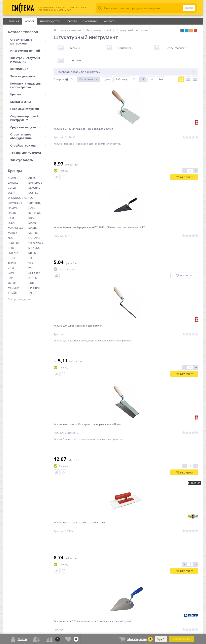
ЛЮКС (32, 283)
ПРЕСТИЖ (34, 288)
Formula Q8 (15, 203)
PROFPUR (14, 243)
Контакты (110, 21)
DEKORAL (34, 188)
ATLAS (32, 178)
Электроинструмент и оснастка (28, 60)
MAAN (32, 223)
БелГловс (34, 273)
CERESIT (13, 188)
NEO (11, 238)
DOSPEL (33, 193)
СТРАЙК (13, 293)
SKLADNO (34, 248)
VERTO (32, 263)
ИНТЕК (33, 278)
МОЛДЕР (13, 288)
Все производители (20, 299)
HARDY (12, 213)
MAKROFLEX (15, 228)
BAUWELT (14, 183)
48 (151, 79)
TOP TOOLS (35, 258)
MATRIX (12, 233)
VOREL (12, 268)
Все (161, 79)
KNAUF (33, 218)
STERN (32, 253)
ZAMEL (12, 273)
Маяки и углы (21, 102)
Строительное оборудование (28, 136)
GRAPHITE (35, 203)
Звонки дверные (23, 76)
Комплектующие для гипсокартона (26, 85)
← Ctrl (59, 497)
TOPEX (12, 263)
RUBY (11, 248)
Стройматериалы (28, 145)
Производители (50, 21)
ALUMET (13, 178)
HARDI (32, 208)
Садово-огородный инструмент (28, 118)
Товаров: (59, 79)
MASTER (33, 228)
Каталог (30, 21)
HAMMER (14, 208)
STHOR (12, 258)
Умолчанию (87, 79)
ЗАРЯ (11, 278)
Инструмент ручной (28, 51)
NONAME (34, 238)
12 (143, 79)
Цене (107, 79)
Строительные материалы (28, 41)
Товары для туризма (26, 153)
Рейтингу (122, 79)
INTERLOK (35, 213)
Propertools (36, 243)
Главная (14, 21)
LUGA (11, 223)
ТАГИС (32, 293)
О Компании (90, 21)
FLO (31, 198)
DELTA (12, 193)
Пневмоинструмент (25, 109)
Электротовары (28, 160)
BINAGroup (35, 183)
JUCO (11, 218)
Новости (71, 21)
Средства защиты (28, 127)
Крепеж (28, 94)
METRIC (33, 233)
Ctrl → (113, 497)
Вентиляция (28, 69)
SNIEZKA (13, 253)
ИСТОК (12, 283)
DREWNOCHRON (18, 198)
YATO (31, 268)
